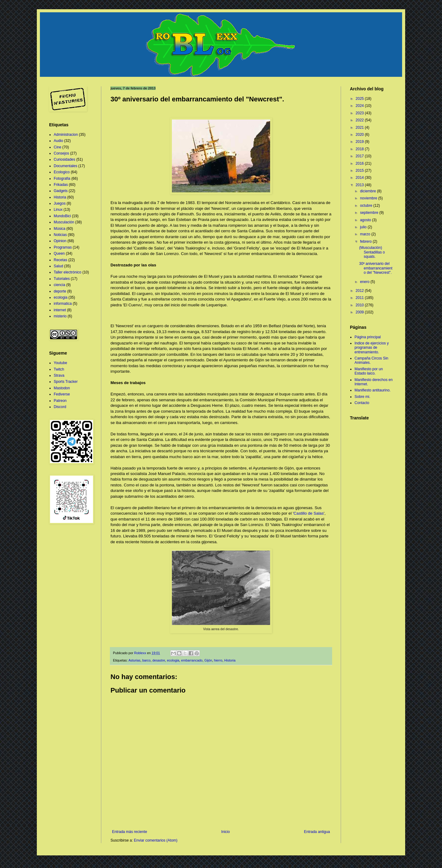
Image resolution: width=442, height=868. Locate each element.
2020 (360, 135)
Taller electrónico (68, 272)
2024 (360, 106)
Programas (63, 247)
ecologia (173, 660)
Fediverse (62, 394)
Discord (60, 407)
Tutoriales (62, 279)
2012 (360, 291)
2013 (360, 185)
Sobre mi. (362, 397)
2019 (360, 142)
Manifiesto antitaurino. (372, 390)
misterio (60, 316)
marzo (366, 234)
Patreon (60, 401)
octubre (367, 206)
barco (146, 660)
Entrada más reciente (130, 832)
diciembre (368, 191)
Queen (59, 253)
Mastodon (62, 388)
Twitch (59, 369)
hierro (218, 660)
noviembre (369, 198)
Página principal (368, 337)
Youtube (60, 363)
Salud (58, 266)
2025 (360, 99)
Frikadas (61, 185)
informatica (63, 304)
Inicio (226, 832)
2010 (360, 305)
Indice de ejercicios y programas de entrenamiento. (372, 348)
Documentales (66, 166)
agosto (366, 220)
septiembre (370, 213)
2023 (360, 113)
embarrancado (192, 660)
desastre (159, 660)
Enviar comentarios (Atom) (156, 840)
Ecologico (62, 172)
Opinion (60, 241)
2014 (360, 178)
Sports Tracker (66, 382)
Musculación (64, 222)
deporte (60, 291)
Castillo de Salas (308, 513)
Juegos (60, 203)
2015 (360, 171)
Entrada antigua (317, 832)
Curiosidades (64, 159)
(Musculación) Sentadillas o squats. (372, 252)
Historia (230, 660)
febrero (366, 242)
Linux (58, 210)
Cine (58, 147)
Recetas (60, 260)
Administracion (66, 135)
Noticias (60, 235)
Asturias (134, 660)
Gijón (208, 660)
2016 (360, 163)
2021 (360, 128)
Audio (58, 141)
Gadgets (61, 191)
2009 (360, 312)
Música (60, 229)
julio (364, 227)
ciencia (59, 285)
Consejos (61, 153)
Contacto (362, 403)
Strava (59, 375)
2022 (360, 120)
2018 (360, 149)
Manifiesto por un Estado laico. (369, 371)
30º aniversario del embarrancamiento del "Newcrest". (376, 268)
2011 (360, 298)
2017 (360, 156)
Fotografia (62, 179)
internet (60, 310)
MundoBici (62, 216)
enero (365, 282)
